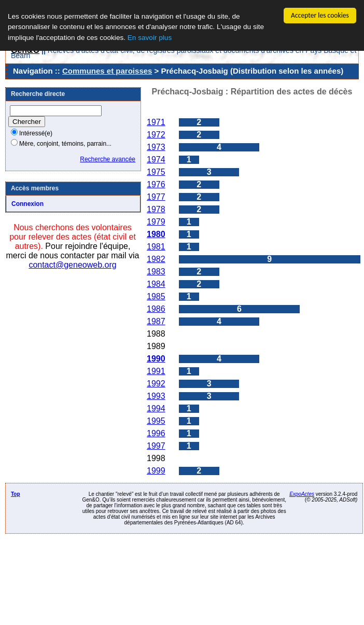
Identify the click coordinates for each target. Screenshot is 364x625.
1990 (156, 359)
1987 (156, 321)
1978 (156, 209)
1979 (156, 222)
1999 (156, 471)
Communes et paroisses (107, 71)
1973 (156, 147)
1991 (156, 371)
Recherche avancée (108, 159)
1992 (156, 384)
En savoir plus (150, 38)
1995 (156, 421)
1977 (156, 197)
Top (16, 494)
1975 (156, 172)
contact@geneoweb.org (72, 265)
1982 (156, 259)
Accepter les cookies (320, 15)
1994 (156, 408)
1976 (156, 184)
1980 (156, 234)
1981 (156, 247)
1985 (156, 296)
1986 (156, 309)
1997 (156, 446)
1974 (156, 159)
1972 (156, 135)
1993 (156, 396)
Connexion (27, 204)
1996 (156, 433)
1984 (156, 284)
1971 (156, 122)
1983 (156, 272)
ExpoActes (302, 494)
